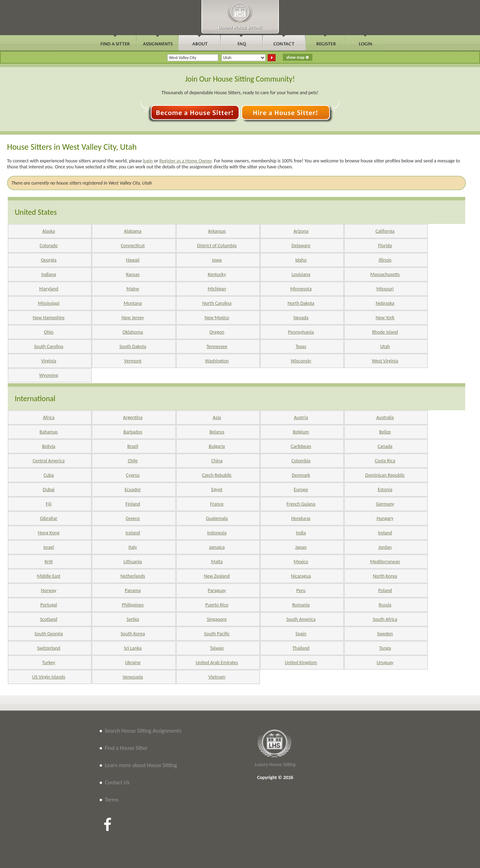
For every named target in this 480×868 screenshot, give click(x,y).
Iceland (133, 533)
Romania (301, 605)
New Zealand (217, 576)
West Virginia (385, 361)
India (301, 533)
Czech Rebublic (217, 475)
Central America (49, 461)
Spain (301, 634)
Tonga (385, 648)
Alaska (48, 231)
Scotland (49, 619)
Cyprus (133, 475)
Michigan (217, 289)
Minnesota (301, 289)
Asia (217, 417)
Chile (133, 461)
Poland (385, 590)
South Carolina (49, 346)
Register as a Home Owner (185, 161)
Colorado (49, 246)
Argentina (133, 417)
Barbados (133, 432)
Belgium (301, 432)
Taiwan (217, 648)
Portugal (49, 605)
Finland (133, 504)
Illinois (385, 260)
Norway (48, 590)
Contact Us (117, 782)
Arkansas (217, 231)
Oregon (217, 332)
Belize (385, 432)
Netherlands (133, 576)
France (217, 504)
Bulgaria (217, 446)
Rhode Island (385, 332)
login (148, 161)
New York (385, 318)
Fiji (48, 504)
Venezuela (133, 677)
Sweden (385, 634)
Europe (301, 490)
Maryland (49, 289)
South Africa (385, 619)
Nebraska (385, 303)
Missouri (385, 289)
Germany (385, 504)
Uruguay (385, 663)
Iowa (217, 260)
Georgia (48, 260)
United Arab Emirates (217, 663)
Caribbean (301, 446)
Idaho (301, 260)
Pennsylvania (301, 332)
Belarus (217, 432)
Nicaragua (301, 576)
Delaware (301, 246)
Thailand (301, 648)
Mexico (301, 562)
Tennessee (217, 346)
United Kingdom (301, 663)
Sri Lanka (133, 648)
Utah (385, 346)
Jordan (385, 547)
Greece (133, 518)
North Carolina (217, 303)
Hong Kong (49, 533)
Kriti (49, 562)
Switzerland (49, 648)
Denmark (301, 475)
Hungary (385, 518)
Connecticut (133, 246)
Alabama (133, 231)
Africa (49, 417)
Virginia (49, 361)
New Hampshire (49, 318)
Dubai (49, 490)
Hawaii (133, 260)
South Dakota (133, 346)
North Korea (385, 576)
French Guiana (301, 504)
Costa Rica (385, 461)
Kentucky (217, 274)
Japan (301, 547)
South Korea (133, 634)
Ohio (49, 332)
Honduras (301, 518)
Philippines (133, 605)
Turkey (49, 663)
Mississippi (49, 303)
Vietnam (217, 677)
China (217, 461)
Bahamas (49, 432)
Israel (48, 547)
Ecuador (133, 490)
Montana (133, 303)
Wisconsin (301, 361)
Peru (301, 590)
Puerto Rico (217, 605)
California (385, 231)
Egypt (217, 490)
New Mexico (217, 318)
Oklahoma (133, 332)
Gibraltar (48, 518)
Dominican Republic (385, 475)
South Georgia (49, 634)
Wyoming (48, 375)
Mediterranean (385, 562)
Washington (217, 361)
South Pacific (217, 634)
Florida (385, 246)
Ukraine (133, 663)
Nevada (301, 318)
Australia (385, 417)
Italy (133, 547)
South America (301, 619)
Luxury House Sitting (275, 764)
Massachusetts (385, 274)
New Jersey (133, 318)
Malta (217, 562)
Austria (301, 417)
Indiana (48, 274)
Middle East (49, 576)
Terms (112, 800)
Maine (133, 289)
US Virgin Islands (49, 677)
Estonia (385, 490)
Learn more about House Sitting (141, 765)
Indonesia (217, 533)
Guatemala (217, 518)
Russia (385, 605)
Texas (301, 346)
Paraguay (217, 590)
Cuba (49, 475)
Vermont (133, 361)
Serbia (133, 619)
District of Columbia (217, 246)
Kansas (133, 274)
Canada (385, 446)
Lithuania (133, 562)
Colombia (301, 461)
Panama (133, 590)
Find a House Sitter (126, 748)
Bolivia (49, 446)
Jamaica (217, 547)
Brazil (133, 446)
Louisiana (301, 274)
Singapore (217, 619)
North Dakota (301, 303)
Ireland (385, 533)
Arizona (301, 231)
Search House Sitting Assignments (143, 731)
